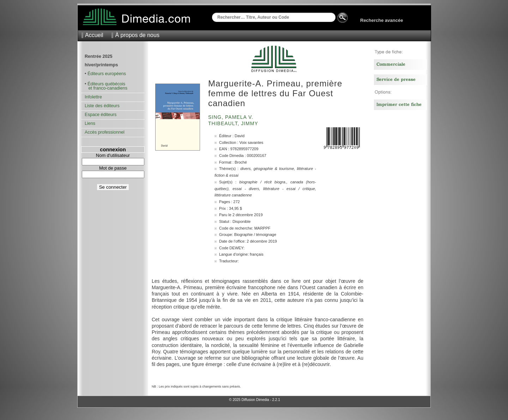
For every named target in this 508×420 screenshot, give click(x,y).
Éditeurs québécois (106, 84)
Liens (90, 123)
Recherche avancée (382, 20)
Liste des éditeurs (102, 106)
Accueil (94, 35)
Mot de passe (113, 168)
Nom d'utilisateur (113, 155)
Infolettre (93, 97)
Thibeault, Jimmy (234, 123)
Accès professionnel (105, 132)
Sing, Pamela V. (232, 117)
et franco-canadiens (106, 88)
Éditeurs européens (107, 74)
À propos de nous (137, 35)
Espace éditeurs (101, 115)
